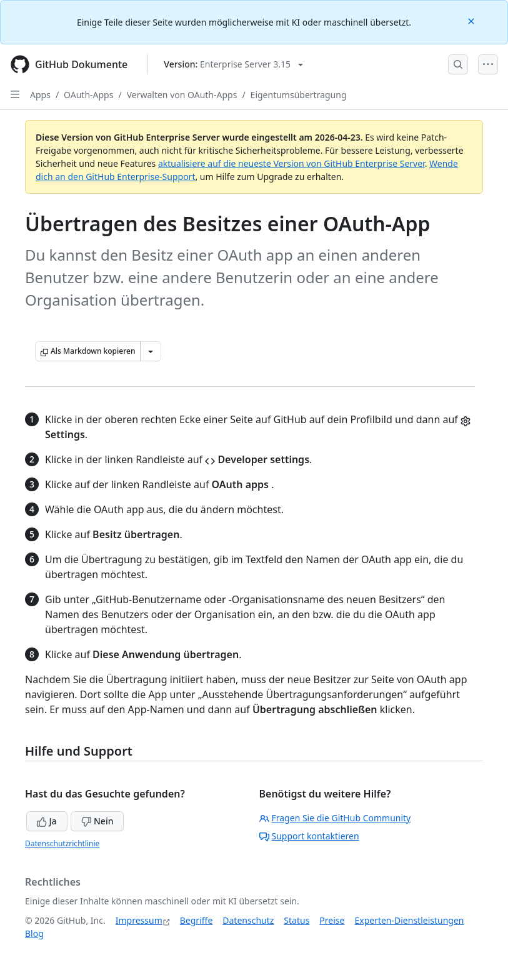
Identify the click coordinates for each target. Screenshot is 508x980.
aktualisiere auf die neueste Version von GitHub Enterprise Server (291, 163)
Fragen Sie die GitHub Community (335, 818)
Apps (40, 95)
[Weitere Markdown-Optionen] (151, 351)
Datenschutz (248, 920)
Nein (97, 821)
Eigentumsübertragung (299, 95)
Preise (332, 920)
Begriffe (197, 920)
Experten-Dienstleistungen (409, 920)
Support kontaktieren (309, 836)
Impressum (139, 920)
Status (296, 920)
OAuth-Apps (88, 95)
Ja (47, 821)
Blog (34, 933)
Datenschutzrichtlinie (62, 843)
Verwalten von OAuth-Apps (182, 95)
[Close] (472, 20)
